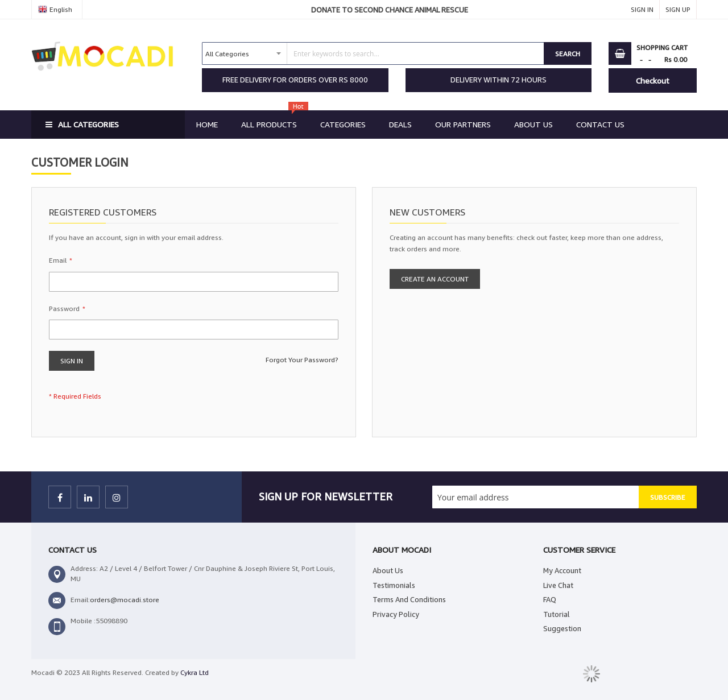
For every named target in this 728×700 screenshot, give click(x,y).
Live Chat (558, 585)
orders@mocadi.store (125, 600)
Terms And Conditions (409, 599)
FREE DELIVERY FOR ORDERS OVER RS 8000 (295, 80)
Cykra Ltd (195, 672)
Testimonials (394, 585)
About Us (388, 570)
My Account (562, 570)
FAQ (550, 599)
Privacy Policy (396, 614)
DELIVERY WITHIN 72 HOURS (499, 80)
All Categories (88, 124)
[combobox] (373, 53)
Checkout (653, 80)
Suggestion (562, 628)
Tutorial (557, 614)
